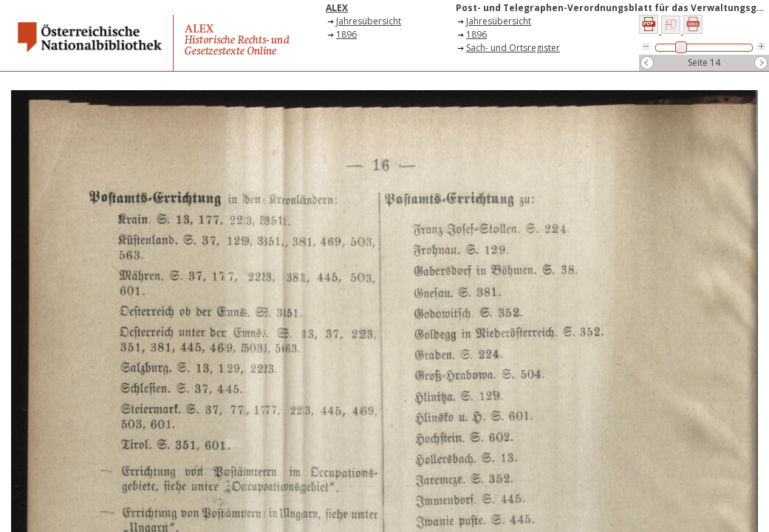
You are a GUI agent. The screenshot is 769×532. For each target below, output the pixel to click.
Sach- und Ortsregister (513, 48)
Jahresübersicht (369, 21)
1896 (346, 34)
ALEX (337, 8)
